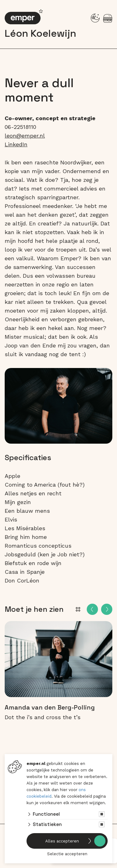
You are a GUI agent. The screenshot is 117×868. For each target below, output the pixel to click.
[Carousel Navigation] (100, 609)
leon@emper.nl (25, 136)
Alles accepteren (62, 841)
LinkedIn (16, 144)
